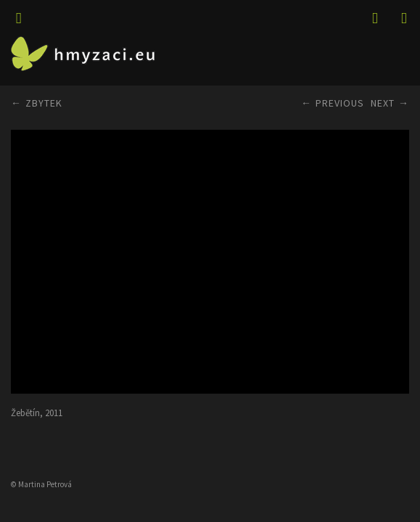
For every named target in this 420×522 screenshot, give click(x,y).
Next (383, 103)
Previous (340, 103)
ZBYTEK (44, 103)
